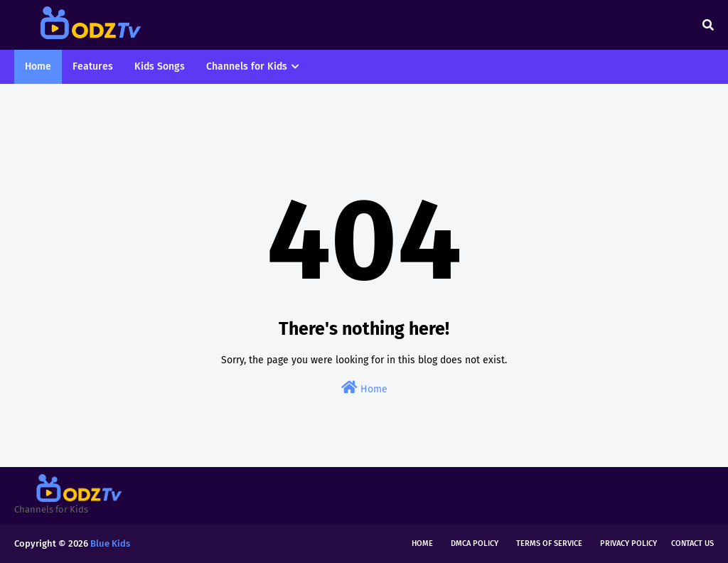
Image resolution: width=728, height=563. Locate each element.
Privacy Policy (628, 543)
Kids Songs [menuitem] (160, 66)
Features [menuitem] (93, 66)
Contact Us (692, 543)
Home (364, 388)
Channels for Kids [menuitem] (247, 66)
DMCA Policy (475, 543)
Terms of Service (549, 543)
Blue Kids (110, 543)
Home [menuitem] (38, 66)
